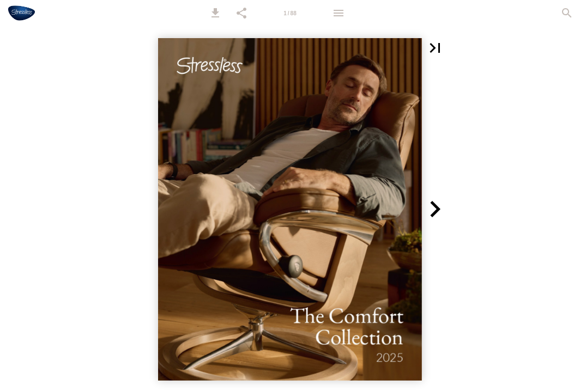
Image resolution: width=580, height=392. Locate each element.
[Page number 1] (290, 13)
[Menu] (339, 13)
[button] (215, 13)
